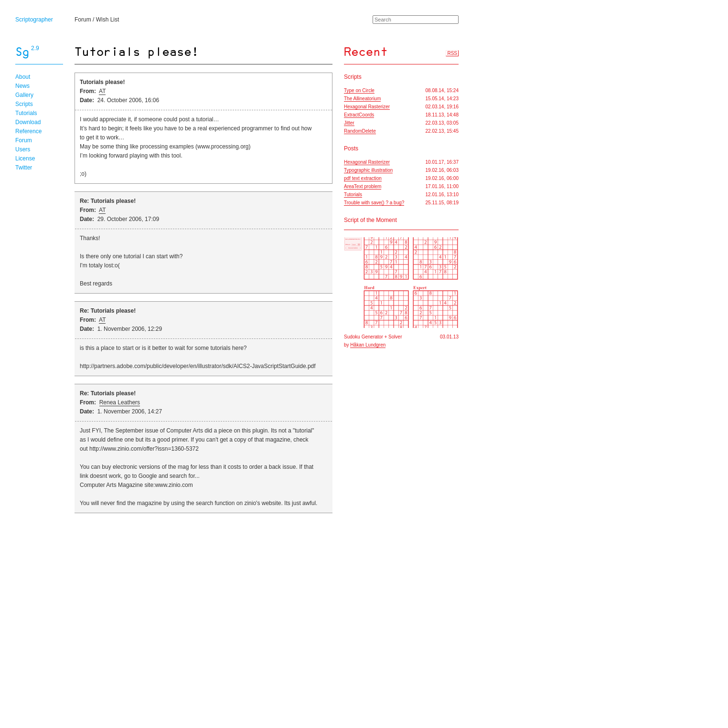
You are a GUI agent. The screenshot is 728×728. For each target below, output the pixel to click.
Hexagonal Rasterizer (367, 107)
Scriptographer (34, 20)
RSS (452, 53)
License (25, 158)
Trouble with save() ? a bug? (374, 203)
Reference (28, 131)
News (22, 86)
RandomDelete (360, 131)
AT (102, 91)
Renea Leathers (120, 402)
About (23, 77)
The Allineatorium (362, 99)
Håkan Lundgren (368, 345)
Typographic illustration (368, 170)
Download (28, 122)
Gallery (24, 95)
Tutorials (26, 113)
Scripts (24, 104)
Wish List (108, 20)
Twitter (24, 168)
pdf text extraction (363, 178)
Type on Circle (359, 90)
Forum (83, 20)
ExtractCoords (359, 115)
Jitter (349, 123)
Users (23, 149)
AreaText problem (363, 186)
